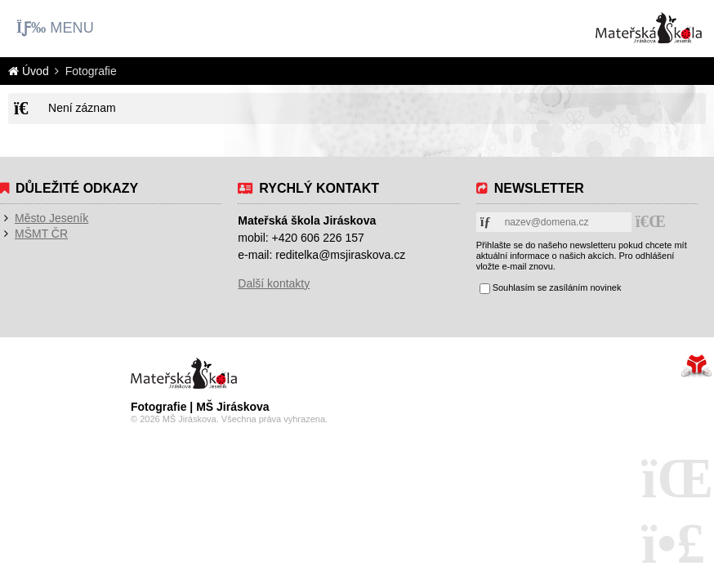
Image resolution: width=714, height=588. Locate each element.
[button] (55, 28)
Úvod (649, 28)
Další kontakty (274, 283)
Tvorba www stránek (696, 366)
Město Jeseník (51, 218)
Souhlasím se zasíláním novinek (557, 287)
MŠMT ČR (41, 234)
